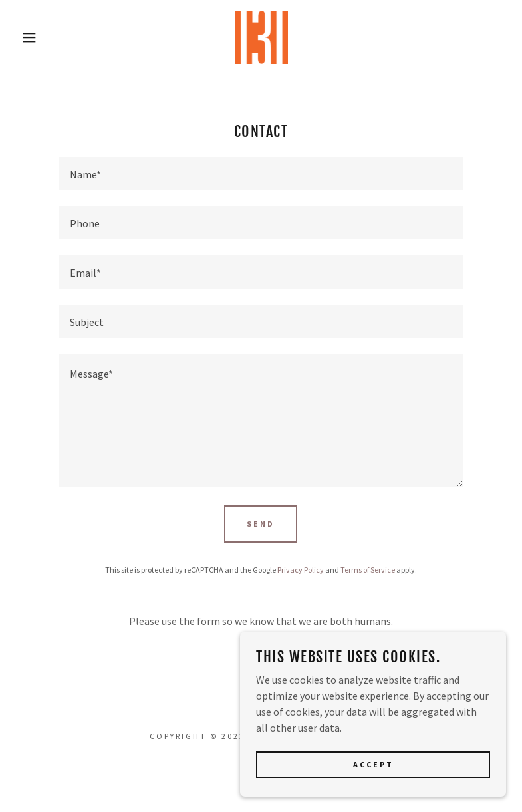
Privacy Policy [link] (301, 570)
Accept (373, 782)
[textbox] (261, 174)
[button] (26, 37)
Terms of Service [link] (368, 570)
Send (261, 524)
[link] (261, 37)
